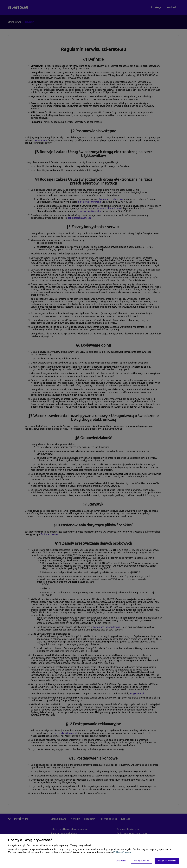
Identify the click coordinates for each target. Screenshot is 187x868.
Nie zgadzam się (142, 861)
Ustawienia (121, 861)
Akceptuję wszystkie (167, 861)
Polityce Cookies (122, 852)
